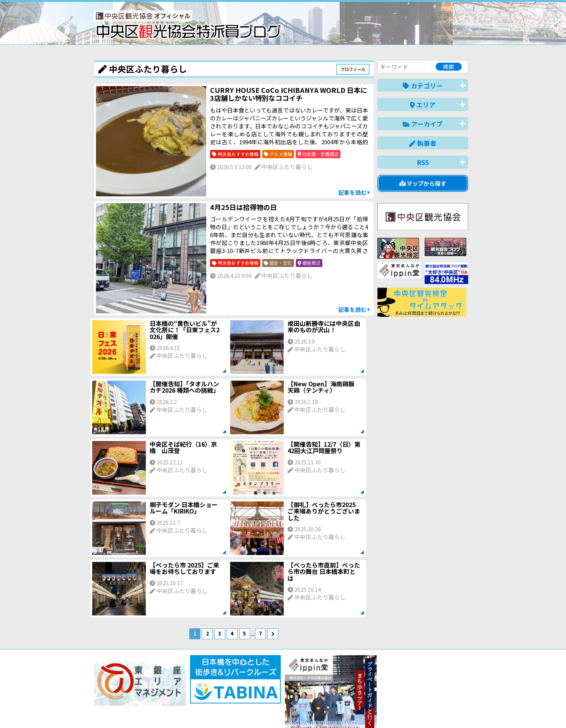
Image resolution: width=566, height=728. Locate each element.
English (364, 710)
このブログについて (185, 695)
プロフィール (353, 69)
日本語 (338, 710)
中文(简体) (395, 710)
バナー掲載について (123, 695)
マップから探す (423, 183)
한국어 (460, 710)
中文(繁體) (430, 710)
